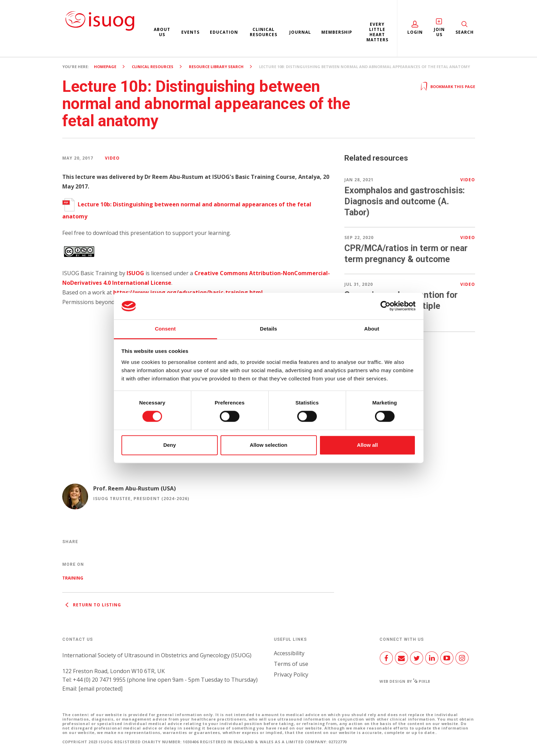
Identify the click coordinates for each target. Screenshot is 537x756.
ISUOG (135, 273)
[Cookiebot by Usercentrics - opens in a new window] (385, 306)
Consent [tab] (165, 329)
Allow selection (268, 445)
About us (162, 32)
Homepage (105, 67)
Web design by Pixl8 (405, 681)
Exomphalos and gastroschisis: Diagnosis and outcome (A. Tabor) (405, 201)
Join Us (439, 32)
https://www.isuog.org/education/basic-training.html (188, 292)
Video (112, 158)
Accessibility (289, 653)
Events (190, 32)
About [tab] (372, 329)
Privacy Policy (291, 674)
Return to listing (92, 605)
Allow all (368, 445)
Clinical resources (264, 32)
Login (415, 32)
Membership (337, 32)
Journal (300, 32)
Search (465, 32)
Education (224, 32)
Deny (170, 445)
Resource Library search (216, 67)
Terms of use (291, 664)
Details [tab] (269, 329)
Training (73, 578)
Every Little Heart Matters (377, 32)
